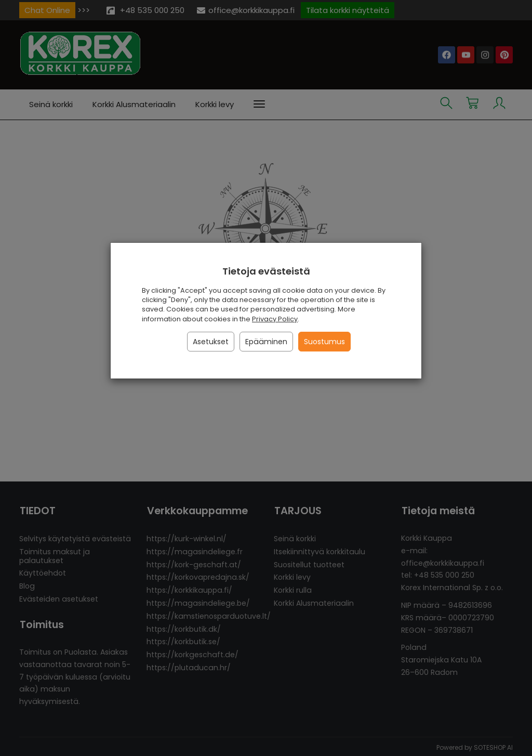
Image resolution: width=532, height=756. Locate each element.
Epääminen (266, 342)
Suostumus (324, 342)
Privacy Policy (275, 319)
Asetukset (211, 342)
